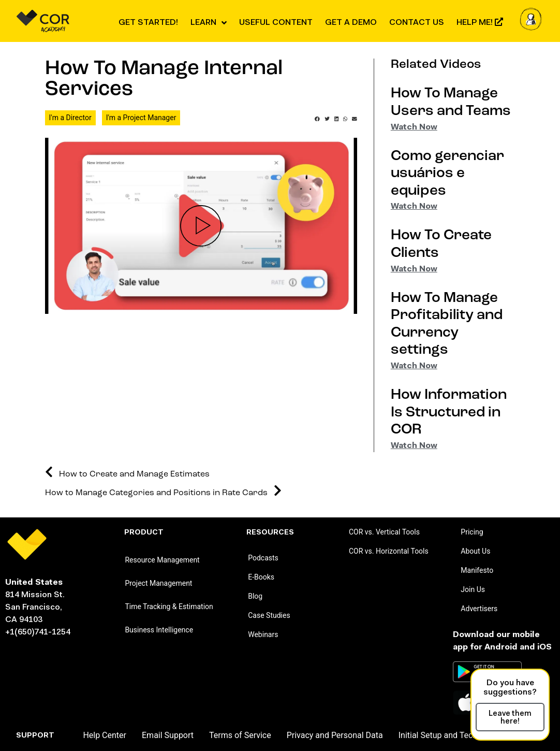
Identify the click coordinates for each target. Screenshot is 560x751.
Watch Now (414, 127)
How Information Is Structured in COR (449, 413)
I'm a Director (70, 118)
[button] (317, 119)
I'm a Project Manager (141, 118)
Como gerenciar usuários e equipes (447, 174)
